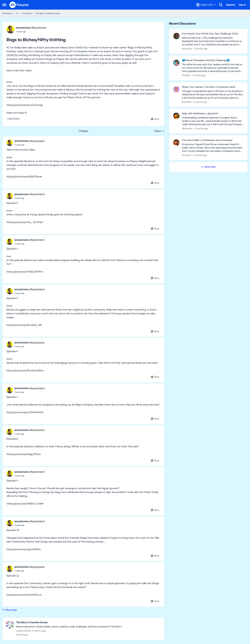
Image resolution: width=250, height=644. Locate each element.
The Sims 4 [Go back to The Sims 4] (27, 13)
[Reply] (155, 119)
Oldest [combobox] (159, 131)
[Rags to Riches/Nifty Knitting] (30, 145)
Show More (10, 610)
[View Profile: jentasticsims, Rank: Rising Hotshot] (11, 30)
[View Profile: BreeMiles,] (176, 89)
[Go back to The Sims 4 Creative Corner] (69, 623)
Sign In (242, 5)
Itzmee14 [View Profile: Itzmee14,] (187, 155)
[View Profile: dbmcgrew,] (176, 116)
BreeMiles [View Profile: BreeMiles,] (187, 102)
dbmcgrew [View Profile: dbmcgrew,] (187, 129)
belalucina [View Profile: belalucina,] (187, 49)
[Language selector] (206, 5)
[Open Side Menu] (4, 5)
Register (231, 5)
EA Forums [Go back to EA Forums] (7, 13)
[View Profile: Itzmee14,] (176, 143)
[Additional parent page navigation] (17, 13)
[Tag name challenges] (13, 119)
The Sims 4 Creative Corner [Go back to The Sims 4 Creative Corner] (48, 13)
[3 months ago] (200, 49)
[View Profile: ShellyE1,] (176, 63)
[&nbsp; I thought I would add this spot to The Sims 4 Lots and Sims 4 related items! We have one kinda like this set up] (213, 94)
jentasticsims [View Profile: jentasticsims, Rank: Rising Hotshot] (23, 28)
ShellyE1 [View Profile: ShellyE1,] (186, 75)
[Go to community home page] (19, 5)
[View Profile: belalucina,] (176, 36)
